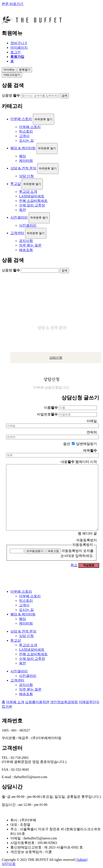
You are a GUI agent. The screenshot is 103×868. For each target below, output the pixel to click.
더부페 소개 (15, 702)
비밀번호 (47, 414)
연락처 (92, 432)
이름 (51, 408)
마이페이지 (19, 48)
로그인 (16, 52)
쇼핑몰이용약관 (37, 702)
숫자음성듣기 (35, 551)
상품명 (11, 95)
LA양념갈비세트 (32, 196)
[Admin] (81, 860)
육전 (23, 210)
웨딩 (23, 156)
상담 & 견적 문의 (23, 168)
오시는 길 (26, 140)
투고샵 (16, 184)
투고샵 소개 (28, 192)
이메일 (92, 421)
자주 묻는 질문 (30, 245)
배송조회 (26, 250)
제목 (90, 450)
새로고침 (53, 551)
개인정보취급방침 (64, 702)
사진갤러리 (19, 217)
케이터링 (26, 161)
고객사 (24, 136)
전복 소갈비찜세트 (33, 201)
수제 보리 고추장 (32, 205)
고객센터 (17, 233)
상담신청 (56, 358)
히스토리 (26, 131)
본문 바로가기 (13, 4)
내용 (68, 462)
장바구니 (19, 43)
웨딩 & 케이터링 (23, 148)
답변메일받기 (87, 444)
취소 (74, 565)
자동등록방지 (83, 545)
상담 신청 (26, 176)
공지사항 (26, 241)
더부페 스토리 (21, 119)
